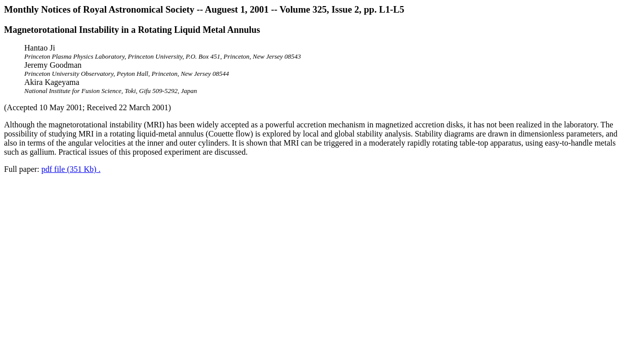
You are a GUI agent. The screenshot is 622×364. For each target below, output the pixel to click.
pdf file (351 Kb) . (71, 169)
